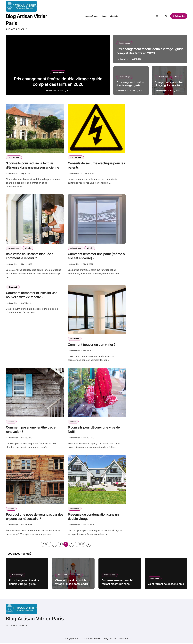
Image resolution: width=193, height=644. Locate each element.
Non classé (13, 287)
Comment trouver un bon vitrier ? (93, 345)
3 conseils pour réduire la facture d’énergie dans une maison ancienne (34, 165)
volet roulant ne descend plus (166, 585)
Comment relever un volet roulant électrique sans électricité (117, 585)
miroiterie (114, 16)
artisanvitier (51, 91)
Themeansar (122, 640)
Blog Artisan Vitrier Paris (35, 620)
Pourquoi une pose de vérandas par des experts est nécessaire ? (33, 518)
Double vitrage (58, 71)
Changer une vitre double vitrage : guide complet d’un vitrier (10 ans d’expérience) (72, 585)
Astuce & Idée (91, 16)
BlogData (108, 640)
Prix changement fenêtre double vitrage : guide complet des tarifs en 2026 (26, 585)
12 (83, 545)
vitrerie (104, 16)
